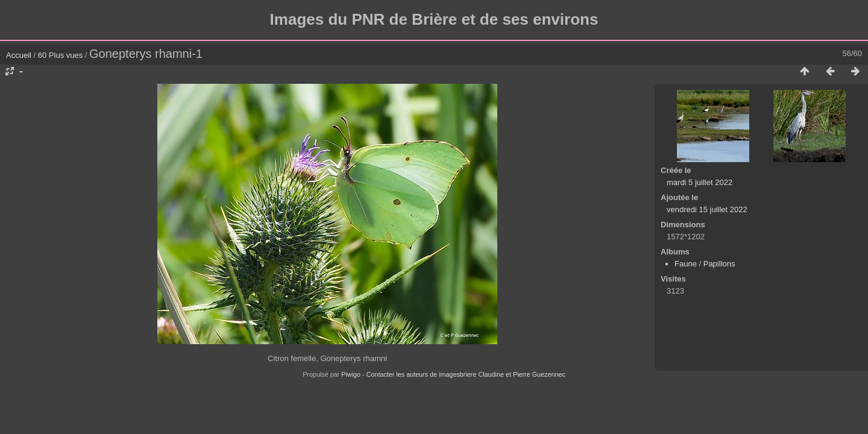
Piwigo (351, 374)
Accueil (19, 55)
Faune (686, 264)
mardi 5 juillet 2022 (700, 182)
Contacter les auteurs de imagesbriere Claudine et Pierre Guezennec (466, 374)
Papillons (719, 264)
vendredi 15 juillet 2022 (707, 209)
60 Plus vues (60, 55)
